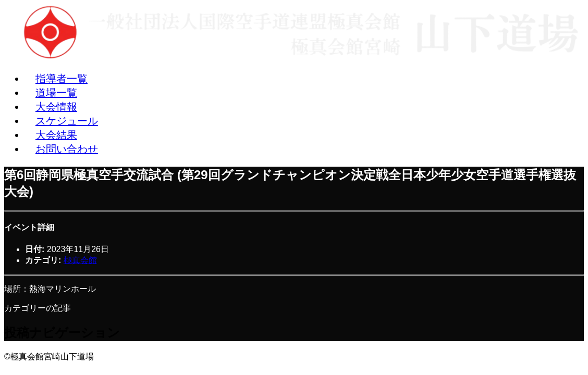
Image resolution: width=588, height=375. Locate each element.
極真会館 (80, 260)
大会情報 (56, 107)
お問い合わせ (67, 149)
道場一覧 (56, 93)
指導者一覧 (62, 79)
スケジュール (67, 121)
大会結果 (56, 135)
